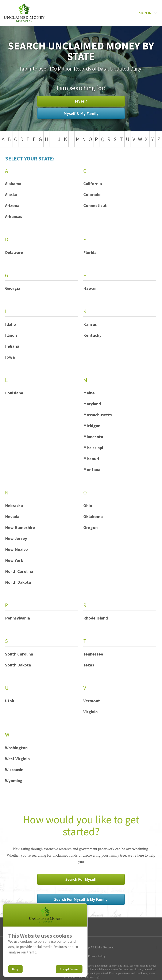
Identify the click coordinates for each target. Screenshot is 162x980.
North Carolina (19, 571)
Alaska (11, 194)
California (93, 184)
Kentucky (92, 335)
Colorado (92, 194)
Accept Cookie (69, 969)
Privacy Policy (97, 937)
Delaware (14, 252)
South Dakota (18, 665)
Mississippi (93, 448)
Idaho (11, 324)
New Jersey (16, 538)
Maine (89, 393)
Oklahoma (93, 516)
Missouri (91, 459)
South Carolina (19, 654)
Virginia (90, 712)
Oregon (90, 527)
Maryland (92, 404)
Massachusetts (98, 415)
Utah (10, 701)
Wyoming (14, 780)
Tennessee (93, 654)
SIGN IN (148, 13)
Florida (90, 252)
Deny (15, 969)
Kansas (90, 324)
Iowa (10, 357)
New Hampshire (20, 527)
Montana (92, 469)
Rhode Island (96, 618)
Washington (16, 748)
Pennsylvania (18, 618)
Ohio (88, 505)
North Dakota (18, 582)
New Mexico (16, 549)
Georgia (13, 288)
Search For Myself (48, 881)
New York (14, 560)
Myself (48, 107)
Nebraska (14, 505)
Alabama (13, 184)
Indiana (12, 346)
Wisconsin (14, 770)
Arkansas (14, 216)
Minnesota (93, 437)
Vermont (92, 701)
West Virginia (17, 759)
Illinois (11, 335)
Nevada (12, 516)
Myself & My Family (114, 107)
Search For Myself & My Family (114, 881)
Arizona (12, 205)
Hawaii (90, 288)
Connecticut (95, 205)
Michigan (92, 426)
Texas (89, 665)
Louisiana (14, 393)
